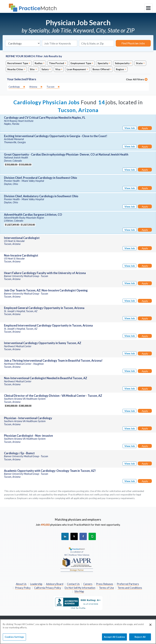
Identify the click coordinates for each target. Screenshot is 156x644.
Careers (88, 584)
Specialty (103, 63)
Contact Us (73, 584)
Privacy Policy (23, 588)
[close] (17, 87)
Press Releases (105, 584)
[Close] (150, 627)
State (139, 63)
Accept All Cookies (114, 639)
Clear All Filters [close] (137, 79)
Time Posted (56, 63)
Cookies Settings (14, 639)
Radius (39, 63)
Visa (58, 69)
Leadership (36, 584)
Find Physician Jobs (133, 43)
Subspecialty (122, 63)
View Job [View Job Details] (130, 128)
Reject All (140, 639)
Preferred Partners (128, 584)
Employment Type (81, 63)
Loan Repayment (76, 69)
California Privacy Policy (48, 588)
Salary (45, 69)
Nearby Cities (15, 69)
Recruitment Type (18, 63)
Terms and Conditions (130, 588)
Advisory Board (55, 584)
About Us (21, 584)
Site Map (79, 591)
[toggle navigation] (149, 8)
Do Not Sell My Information (80, 588)
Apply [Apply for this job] (145, 128)
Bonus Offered (101, 69)
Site (32, 69)
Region (120, 69)
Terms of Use (106, 588)
